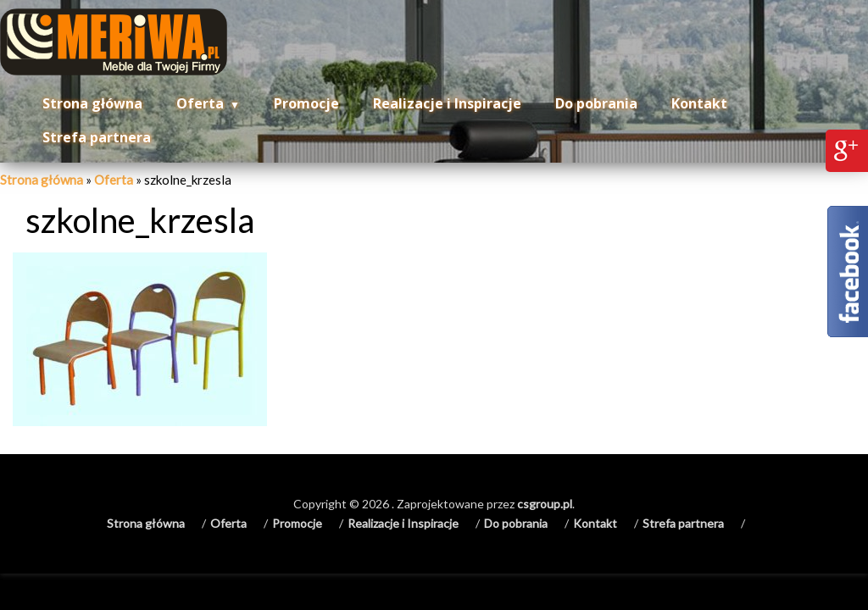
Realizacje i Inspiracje (447, 103)
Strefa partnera (97, 137)
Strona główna (92, 103)
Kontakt (699, 103)
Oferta (200, 103)
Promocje (306, 103)
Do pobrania (596, 103)
